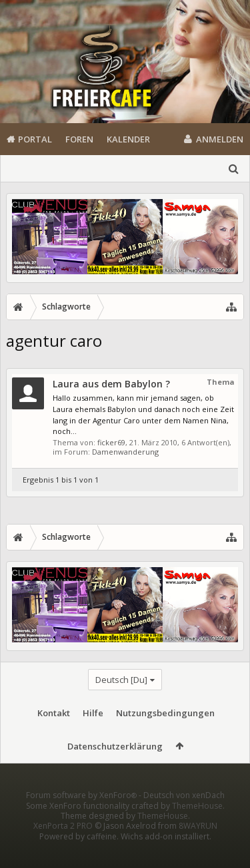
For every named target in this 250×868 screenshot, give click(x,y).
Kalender (128, 139)
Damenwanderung (125, 452)
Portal (35, 139)
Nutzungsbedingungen (165, 713)
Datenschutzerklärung (115, 746)
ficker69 (111, 442)
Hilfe (93, 713)
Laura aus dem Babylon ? (111, 384)
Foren (79, 139)
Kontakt (54, 713)
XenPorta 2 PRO (63, 847)
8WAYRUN (198, 847)
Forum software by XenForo (82, 816)
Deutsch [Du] (121, 680)
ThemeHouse (197, 827)
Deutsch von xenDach (184, 816)
